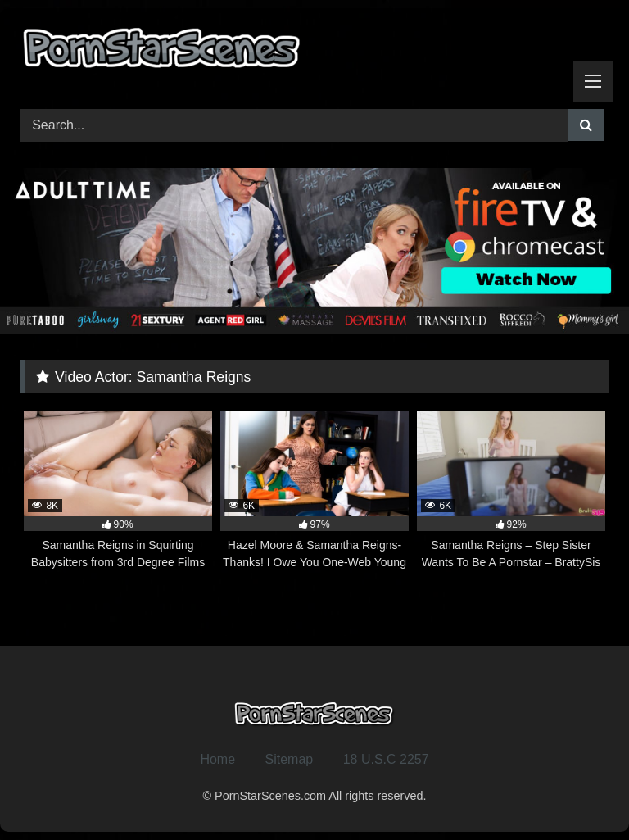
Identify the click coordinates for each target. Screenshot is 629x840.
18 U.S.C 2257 (386, 759)
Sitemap (290, 759)
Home (217, 759)
